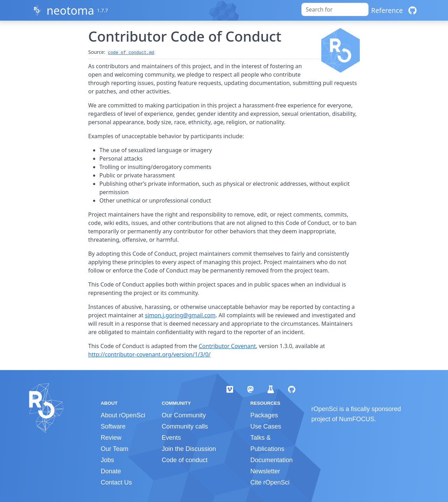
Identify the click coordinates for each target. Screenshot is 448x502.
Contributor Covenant (227, 346)
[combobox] (335, 9)
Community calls (185, 426)
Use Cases (266, 426)
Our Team (115, 449)
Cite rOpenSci (270, 482)
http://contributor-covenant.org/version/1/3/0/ (149, 354)
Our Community (184, 415)
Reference (387, 10)
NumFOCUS (357, 419)
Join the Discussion (189, 449)
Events (171, 438)
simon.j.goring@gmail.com (180, 315)
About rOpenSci (123, 415)
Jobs (107, 460)
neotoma (70, 10)
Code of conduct (185, 460)
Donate (111, 471)
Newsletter (265, 471)
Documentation (271, 460)
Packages (264, 415)
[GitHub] (412, 10)
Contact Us (116, 482)
